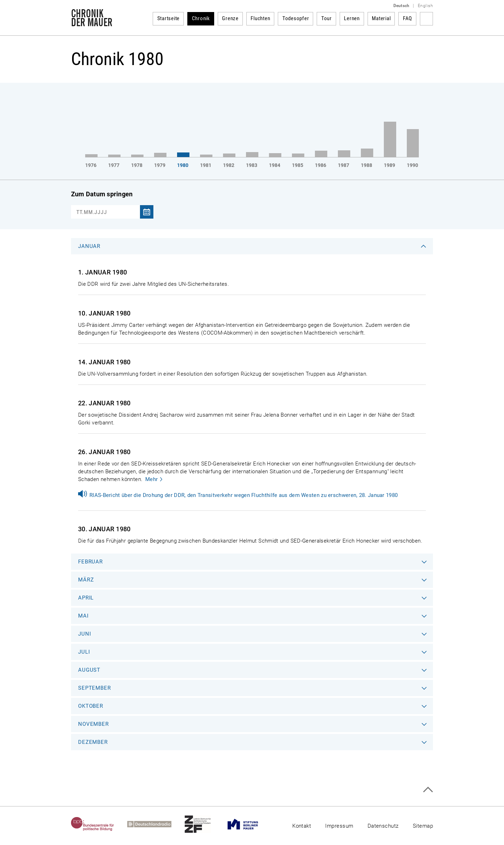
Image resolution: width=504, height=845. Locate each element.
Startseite (169, 18)
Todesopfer (296, 18)
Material (381, 18)
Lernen (352, 18)
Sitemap (423, 826)
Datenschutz (383, 826)
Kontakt (302, 826)
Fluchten (260, 18)
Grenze (230, 18)
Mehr (152, 479)
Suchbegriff (426, 19)
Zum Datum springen (102, 194)
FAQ (408, 18)
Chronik (201, 18)
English (425, 6)
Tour (327, 18)
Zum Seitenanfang (428, 790)
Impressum (339, 826)
